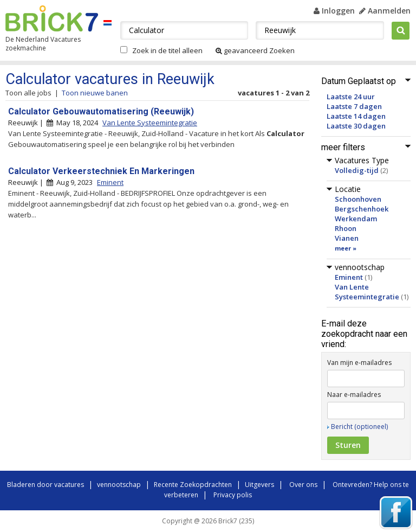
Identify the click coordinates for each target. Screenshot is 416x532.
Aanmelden (385, 11)
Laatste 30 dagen (356, 126)
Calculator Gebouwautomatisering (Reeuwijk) (101, 111)
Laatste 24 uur (351, 97)
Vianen (347, 238)
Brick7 (52, 18)
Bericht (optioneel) (359, 427)
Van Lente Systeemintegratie (367, 292)
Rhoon (346, 228)
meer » (346, 248)
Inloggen (334, 11)
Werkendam (356, 219)
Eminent (349, 277)
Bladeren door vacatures (45, 485)
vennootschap (119, 485)
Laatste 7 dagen (354, 106)
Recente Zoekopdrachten (193, 485)
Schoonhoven (358, 199)
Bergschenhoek (362, 209)
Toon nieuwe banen (95, 93)
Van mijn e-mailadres (359, 363)
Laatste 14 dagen (356, 116)
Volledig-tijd (357, 170)
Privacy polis (233, 495)
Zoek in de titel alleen (167, 50)
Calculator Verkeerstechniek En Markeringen (101, 171)
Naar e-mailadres (354, 395)
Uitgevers (259, 485)
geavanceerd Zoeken (255, 50)
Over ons (303, 485)
